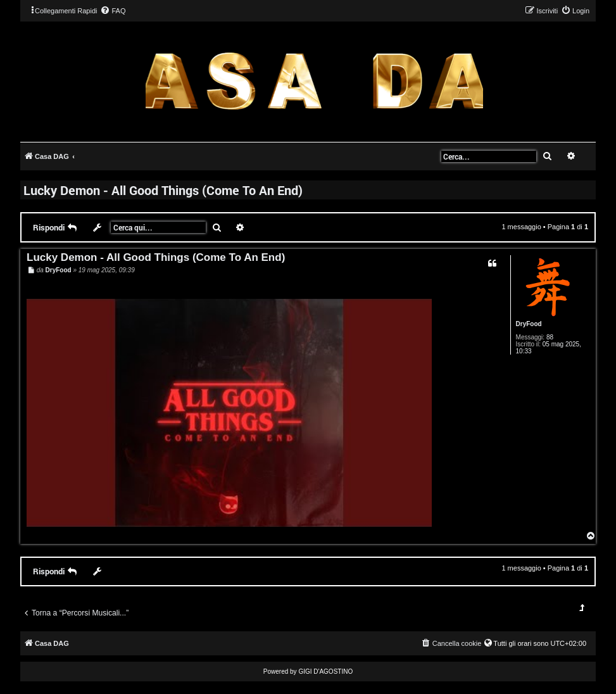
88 (550, 337)
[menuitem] (113, 11)
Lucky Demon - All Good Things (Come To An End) (163, 190)
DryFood (529, 324)
